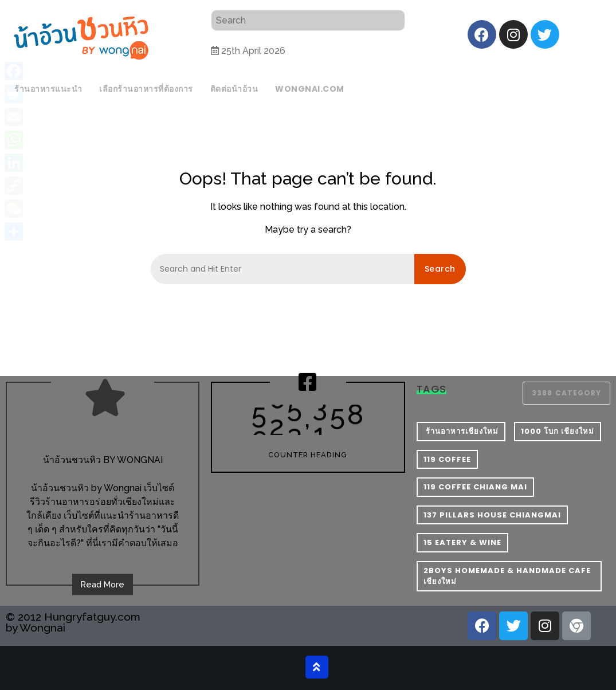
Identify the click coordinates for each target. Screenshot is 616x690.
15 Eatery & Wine (462, 542)
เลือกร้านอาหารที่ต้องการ (146, 89)
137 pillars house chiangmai (492, 515)
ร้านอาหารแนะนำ (48, 89)
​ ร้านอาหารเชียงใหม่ (461, 431)
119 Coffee (447, 459)
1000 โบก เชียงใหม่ (558, 431)
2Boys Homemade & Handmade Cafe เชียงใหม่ (507, 576)
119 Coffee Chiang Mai (475, 487)
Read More (103, 584)
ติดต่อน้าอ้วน (234, 89)
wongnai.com (310, 89)
